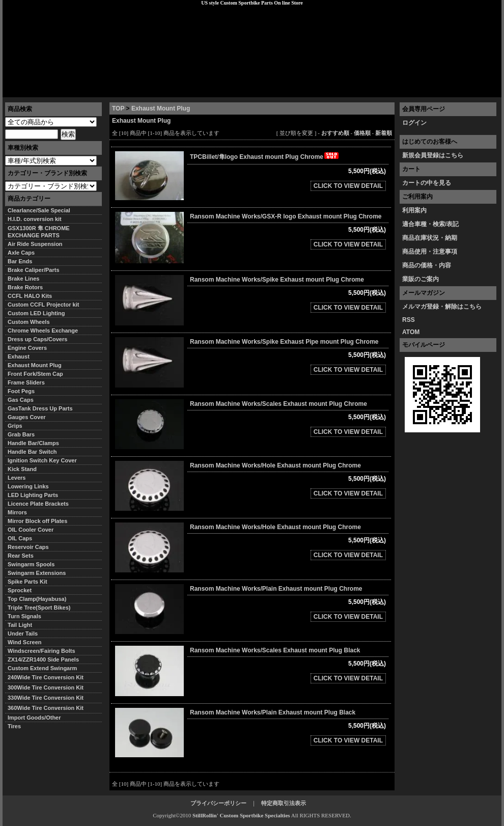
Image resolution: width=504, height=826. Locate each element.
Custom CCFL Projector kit (43, 305)
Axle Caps (21, 253)
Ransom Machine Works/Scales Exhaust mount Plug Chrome (278, 404)
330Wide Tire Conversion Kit (48, 698)
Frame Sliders (26, 382)
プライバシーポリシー (146, 89)
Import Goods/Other (34, 718)
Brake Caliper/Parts (34, 270)
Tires (14, 726)
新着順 (384, 133)
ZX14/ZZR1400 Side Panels (43, 659)
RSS (409, 320)
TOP (118, 108)
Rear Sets (21, 556)
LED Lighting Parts (33, 495)
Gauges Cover (27, 417)
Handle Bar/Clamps (33, 443)
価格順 (362, 133)
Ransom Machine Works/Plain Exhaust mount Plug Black (273, 712)
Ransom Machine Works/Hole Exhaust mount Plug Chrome (275, 465)
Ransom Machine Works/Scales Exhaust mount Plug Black (275, 650)
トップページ (29, 89)
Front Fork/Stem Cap (35, 374)
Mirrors (17, 512)
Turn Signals (24, 616)
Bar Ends (20, 261)
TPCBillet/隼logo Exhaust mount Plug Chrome (265, 157)
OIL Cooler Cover (31, 530)
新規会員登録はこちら (433, 155)
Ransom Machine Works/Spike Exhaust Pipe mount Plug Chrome (284, 342)
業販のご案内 (421, 279)
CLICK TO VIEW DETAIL (348, 186)
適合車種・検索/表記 (430, 224)
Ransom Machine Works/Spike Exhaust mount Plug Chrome (277, 280)
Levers (17, 478)
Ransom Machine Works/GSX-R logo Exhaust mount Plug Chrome (286, 216)
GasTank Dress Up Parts (40, 408)
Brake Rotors (25, 287)
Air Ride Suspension (35, 244)
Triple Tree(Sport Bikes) (39, 608)
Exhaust (19, 356)
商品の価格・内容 (427, 265)
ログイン (414, 123)
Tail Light (20, 625)
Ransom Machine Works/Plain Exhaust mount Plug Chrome (276, 589)
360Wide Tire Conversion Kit (48, 708)
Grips (15, 426)
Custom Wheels (29, 322)
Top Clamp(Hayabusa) (37, 599)
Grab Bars (21, 434)
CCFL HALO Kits (30, 296)
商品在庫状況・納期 (430, 238)
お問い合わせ (475, 89)
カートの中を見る (427, 183)
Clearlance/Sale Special (39, 210)
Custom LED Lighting (36, 313)
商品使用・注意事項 (430, 252)
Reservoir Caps (28, 547)
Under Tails (23, 634)
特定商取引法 (81, 89)
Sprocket (20, 590)
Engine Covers (27, 348)
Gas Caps (21, 400)
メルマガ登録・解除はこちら (442, 307)
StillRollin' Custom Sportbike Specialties (241, 815)
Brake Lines (23, 279)
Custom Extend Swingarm (42, 668)
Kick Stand (22, 469)
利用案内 (414, 210)
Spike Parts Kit (27, 582)
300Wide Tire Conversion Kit (48, 687)
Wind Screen (25, 642)
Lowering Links (28, 486)
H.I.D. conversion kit (35, 219)
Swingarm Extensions (37, 573)
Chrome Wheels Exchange (43, 331)
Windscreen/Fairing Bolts (41, 651)
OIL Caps (20, 538)
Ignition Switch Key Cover (42, 460)
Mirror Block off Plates (37, 521)
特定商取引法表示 (284, 803)
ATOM (411, 332)
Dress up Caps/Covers (37, 339)
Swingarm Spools (31, 564)
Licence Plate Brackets (38, 504)
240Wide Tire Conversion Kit (48, 677)
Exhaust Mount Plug (161, 108)
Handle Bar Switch (32, 452)
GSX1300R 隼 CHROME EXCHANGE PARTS (39, 232)
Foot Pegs (21, 391)
